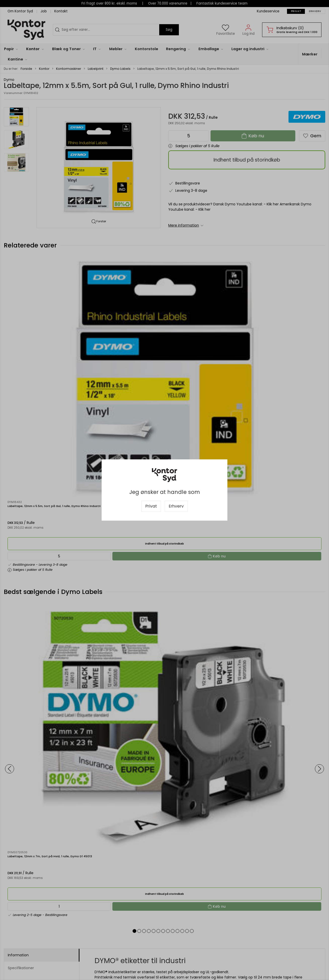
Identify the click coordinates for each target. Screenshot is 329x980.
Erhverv (176, 506)
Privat (151, 506)
